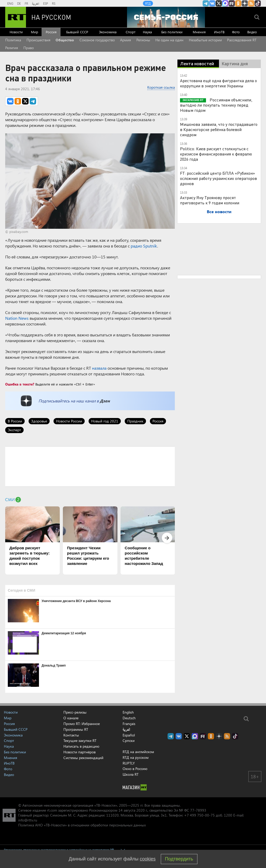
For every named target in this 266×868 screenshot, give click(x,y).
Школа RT (131, 774)
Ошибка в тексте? (20, 384)
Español (129, 735)
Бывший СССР (77, 32)
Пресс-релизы (75, 712)
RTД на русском (136, 757)
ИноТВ (219, 32)
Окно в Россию (135, 769)
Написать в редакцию (81, 746)
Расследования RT (242, 40)
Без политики (172, 32)
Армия (125, 40)
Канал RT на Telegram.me (206, 3)
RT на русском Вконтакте (212, 3)
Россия (51, 32)
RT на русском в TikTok (258, 3)
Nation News (17, 318)
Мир (35, 32)
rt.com (52, 810)
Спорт (131, 32)
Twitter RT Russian (219, 3)
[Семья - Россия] (166, 17)
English (128, 712)
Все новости (219, 211)
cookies (148, 859)
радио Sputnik (144, 246)
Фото (236, 32)
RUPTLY (129, 763)
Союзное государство (97, 40)
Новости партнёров (79, 752)
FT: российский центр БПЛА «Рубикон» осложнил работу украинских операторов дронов (218, 178)
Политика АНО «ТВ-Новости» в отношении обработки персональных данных (82, 825)
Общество (65, 40)
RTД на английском (138, 752)
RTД (148, 3)
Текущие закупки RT (80, 740)
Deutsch (129, 718)
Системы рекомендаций (83, 758)
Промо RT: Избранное (82, 724)
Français (129, 724)
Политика (13, 40)
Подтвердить (179, 859)
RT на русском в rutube (232, 3)
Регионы (143, 40)
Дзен (105, 401)
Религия (12, 48)
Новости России (69, 421)
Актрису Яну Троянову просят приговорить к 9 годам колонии (210, 200)
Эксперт (14, 430)
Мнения (199, 32)
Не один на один (169, 40)
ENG (10, 3)
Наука (147, 32)
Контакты (71, 735)
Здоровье (39, 421)
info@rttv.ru (28, 820)
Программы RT (76, 729)
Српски (129, 741)
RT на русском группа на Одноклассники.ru (238, 3)
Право (29, 48)
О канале (71, 718)
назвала (99, 368)
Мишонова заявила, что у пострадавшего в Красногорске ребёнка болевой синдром (219, 129)
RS (54, 3)
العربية (36, 3)
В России (15, 421)
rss (251, 3)
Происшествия (38, 40)
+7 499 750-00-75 (199, 815)
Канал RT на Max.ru (225, 3)
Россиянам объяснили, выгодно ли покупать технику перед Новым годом (216, 105)
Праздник (135, 421)
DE (19, 3)
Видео (252, 32)
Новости (16, 32)
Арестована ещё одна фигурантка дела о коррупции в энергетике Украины (218, 83)
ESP (46, 3)
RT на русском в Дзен (245, 3)
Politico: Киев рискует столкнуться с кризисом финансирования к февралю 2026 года (216, 154)
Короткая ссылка (161, 87)
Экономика (108, 32)
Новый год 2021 (105, 421)
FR (26, 3)
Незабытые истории (205, 40)
